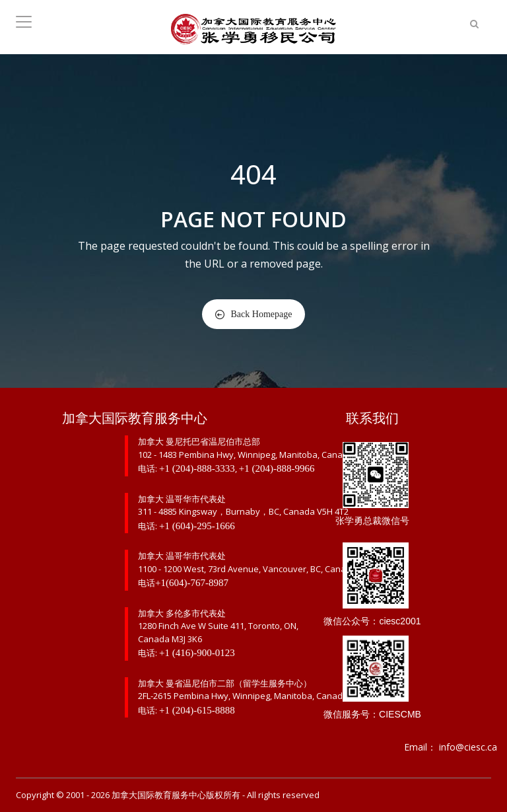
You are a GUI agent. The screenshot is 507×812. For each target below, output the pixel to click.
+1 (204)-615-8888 (197, 710)
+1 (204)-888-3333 (197, 468)
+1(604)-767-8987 (192, 583)
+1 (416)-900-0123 (197, 653)
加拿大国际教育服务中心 (159, 795)
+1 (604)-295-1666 (197, 526)
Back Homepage (254, 314)
